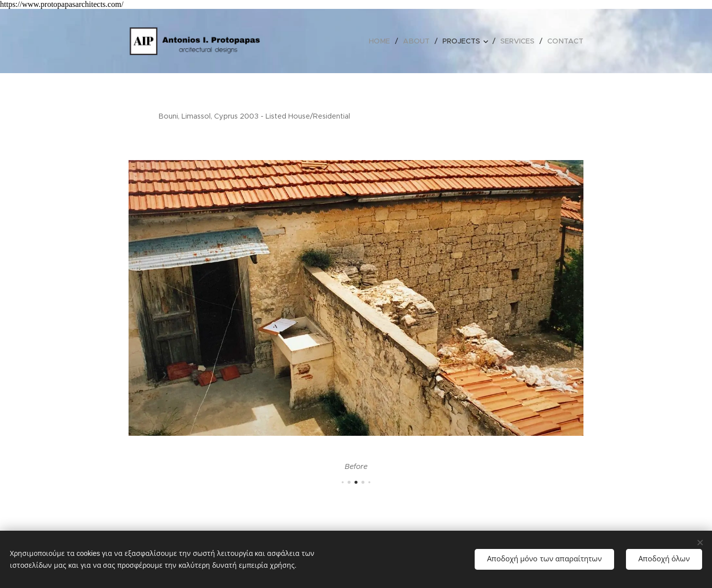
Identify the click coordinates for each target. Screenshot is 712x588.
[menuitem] (386, 41)
